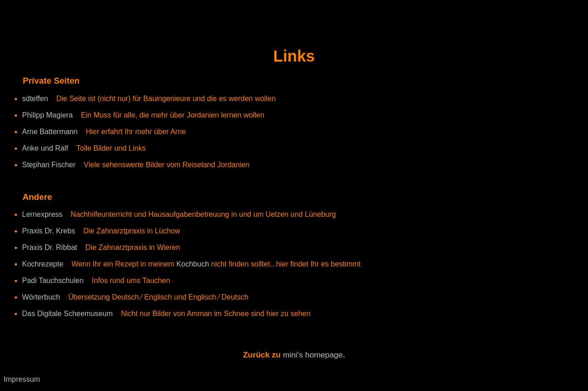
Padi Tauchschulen (53, 280)
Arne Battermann (50, 132)
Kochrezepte (43, 264)
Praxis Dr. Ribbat (50, 247)
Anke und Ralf (45, 148)
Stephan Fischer (49, 165)
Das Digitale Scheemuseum (67, 314)
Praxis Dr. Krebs (49, 231)
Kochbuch (194, 264)
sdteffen (35, 99)
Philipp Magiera (47, 115)
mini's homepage (313, 355)
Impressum (22, 379)
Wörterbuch (41, 297)
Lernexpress (42, 214)
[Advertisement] (111, 17)
